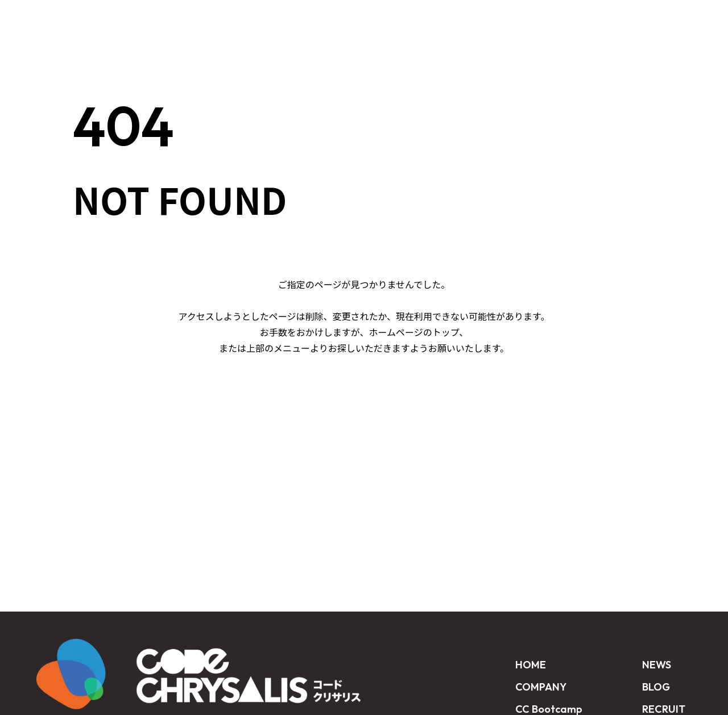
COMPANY (541, 687)
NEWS (495, 18)
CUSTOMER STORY (413, 18)
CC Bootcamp (307, 18)
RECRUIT (605, 18)
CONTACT (674, 18)
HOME (230, 18)
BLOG (546, 18)
